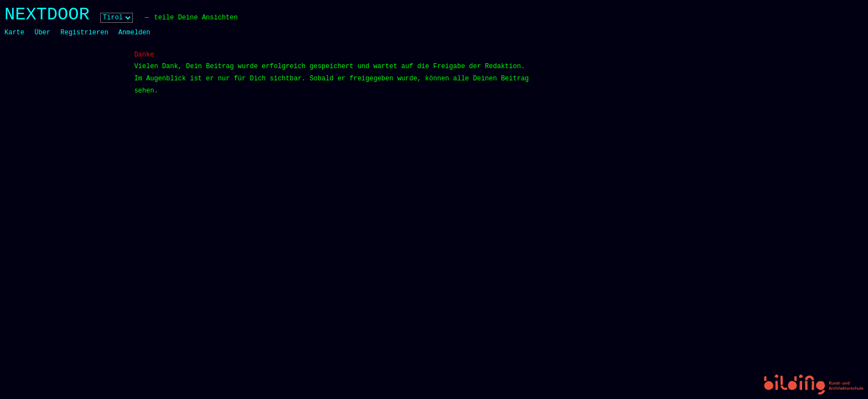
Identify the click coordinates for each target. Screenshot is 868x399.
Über (42, 33)
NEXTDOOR (47, 15)
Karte (14, 33)
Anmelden (135, 33)
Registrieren (84, 33)
